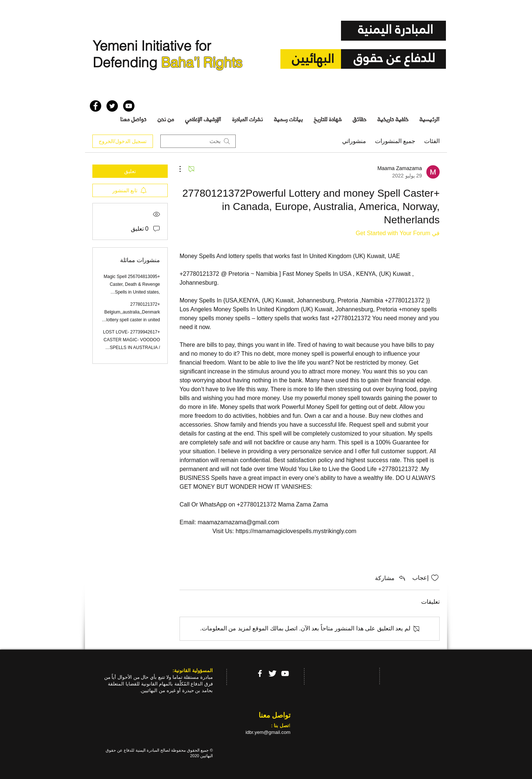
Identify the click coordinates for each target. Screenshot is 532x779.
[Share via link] (391, 578)
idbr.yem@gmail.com (268, 732)
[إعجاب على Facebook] (104, 88)
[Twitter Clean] (272, 673)
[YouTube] (285, 673)
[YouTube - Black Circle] (129, 106)
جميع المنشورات (395, 141)
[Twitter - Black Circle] (112, 106)
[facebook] (260, 673)
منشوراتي (354, 141)
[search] (198, 141)
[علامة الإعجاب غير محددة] (435, 578)
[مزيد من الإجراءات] (184, 169)
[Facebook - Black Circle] (96, 106)
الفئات (432, 141)
